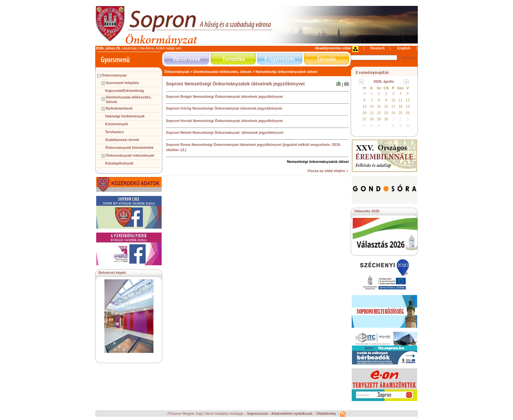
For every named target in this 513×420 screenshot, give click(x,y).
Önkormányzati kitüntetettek (129, 148)
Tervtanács (114, 132)
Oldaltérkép (327, 414)
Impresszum (258, 414)
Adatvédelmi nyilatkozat (292, 414)
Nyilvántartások (119, 108)
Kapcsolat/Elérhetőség (124, 91)
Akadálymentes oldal (333, 48)
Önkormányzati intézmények (130, 155)
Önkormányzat (114, 75)
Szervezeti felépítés (122, 83)
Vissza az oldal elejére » (328, 171)
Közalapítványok (119, 163)
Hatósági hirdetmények (125, 116)
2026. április (384, 81)
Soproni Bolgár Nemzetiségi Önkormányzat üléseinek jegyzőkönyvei (224, 96)
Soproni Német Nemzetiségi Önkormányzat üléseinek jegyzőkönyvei (225, 132)
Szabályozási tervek (122, 140)
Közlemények (116, 124)
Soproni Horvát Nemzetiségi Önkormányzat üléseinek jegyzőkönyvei (224, 121)
